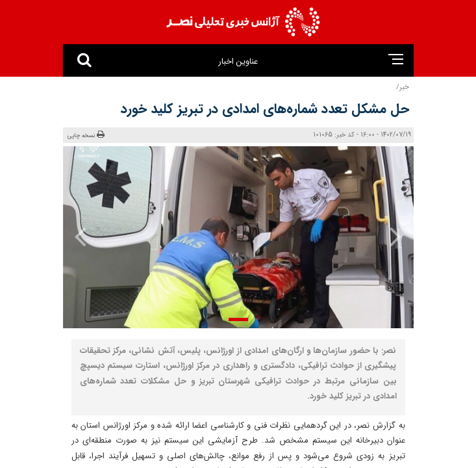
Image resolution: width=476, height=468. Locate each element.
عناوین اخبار (238, 61)
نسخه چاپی (86, 135)
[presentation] (387, 236)
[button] (238, 319)
